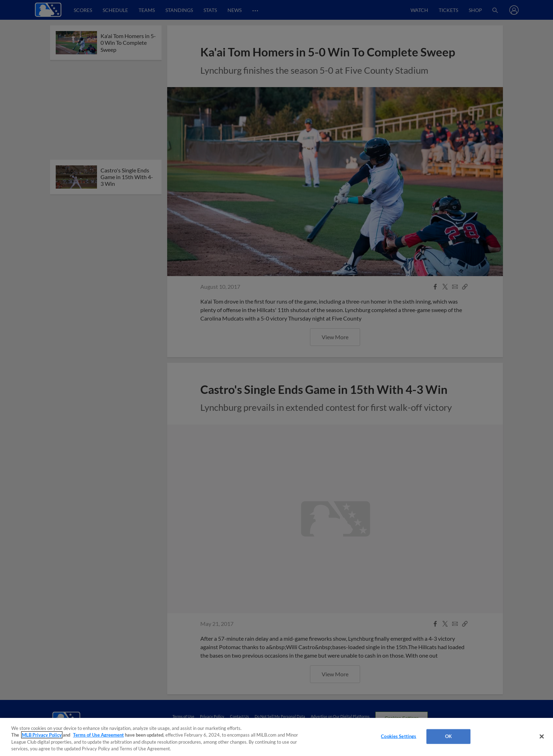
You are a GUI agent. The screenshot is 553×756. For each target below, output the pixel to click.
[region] (276, 737)
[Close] (542, 736)
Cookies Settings (399, 736)
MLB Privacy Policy (42, 735)
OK (448, 736)
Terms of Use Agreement (98, 735)
